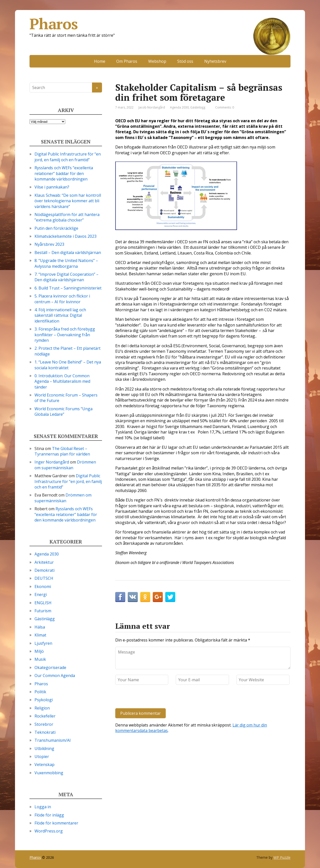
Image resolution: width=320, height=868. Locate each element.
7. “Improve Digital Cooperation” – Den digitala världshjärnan (66, 277)
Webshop (157, 61)
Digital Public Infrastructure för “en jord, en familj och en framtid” (68, 157)
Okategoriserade (50, 667)
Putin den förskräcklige (56, 228)
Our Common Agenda (55, 675)
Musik (40, 659)
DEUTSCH (44, 578)
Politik (40, 692)
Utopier (42, 756)
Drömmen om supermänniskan (65, 465)
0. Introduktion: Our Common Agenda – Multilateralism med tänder (62, 381)
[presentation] (149, 697)
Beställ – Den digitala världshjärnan (68, 252)
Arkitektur (44, 562)
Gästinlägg (198, 107)
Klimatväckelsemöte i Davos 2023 (65, 236)
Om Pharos (127, 61)
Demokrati (44, 570)
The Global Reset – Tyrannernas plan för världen (62, 451)
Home (100, 61)
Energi (41, 594)
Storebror (44, 724)
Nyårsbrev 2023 (49, 244)
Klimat (40, 635)
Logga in (43, 807)
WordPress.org (49, 831)
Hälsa (40, 627)
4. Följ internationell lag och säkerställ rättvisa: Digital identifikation (60, 315)
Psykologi (44, 700)
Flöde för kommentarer (56, 823)
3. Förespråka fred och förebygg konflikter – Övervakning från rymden (65, 335)
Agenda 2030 (179, 107)
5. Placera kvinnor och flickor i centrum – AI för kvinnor (62, 299)
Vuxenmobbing (49, 773)
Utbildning (44, 748)
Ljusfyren (43, 643)
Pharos (160, 24)
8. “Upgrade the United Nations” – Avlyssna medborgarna (66, 263)
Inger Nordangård (52, 462)
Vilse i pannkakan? (52, 187)
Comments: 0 (225, 107)
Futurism (43, 611)
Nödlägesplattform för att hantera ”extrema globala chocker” (67, 217)
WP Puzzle (282, 857)
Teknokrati (45, 732)
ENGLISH (43, 603)
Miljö (39, 651)
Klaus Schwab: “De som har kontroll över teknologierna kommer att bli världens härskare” (68, 201)
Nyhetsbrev (215, 61)
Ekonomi (43, 586)
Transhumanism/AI (53, 740)
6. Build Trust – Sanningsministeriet (68, 288)
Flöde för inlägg (49, 815)
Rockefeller (45, 716)
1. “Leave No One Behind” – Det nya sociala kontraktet (68, 365)
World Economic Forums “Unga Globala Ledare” (63, 411)
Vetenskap (44, 764)
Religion (42, 708)
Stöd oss (185, 61)
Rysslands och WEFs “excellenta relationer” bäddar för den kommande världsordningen (64, 173)
